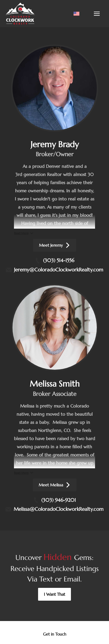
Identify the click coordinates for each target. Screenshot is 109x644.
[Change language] (76, 14)
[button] (54, 594)
